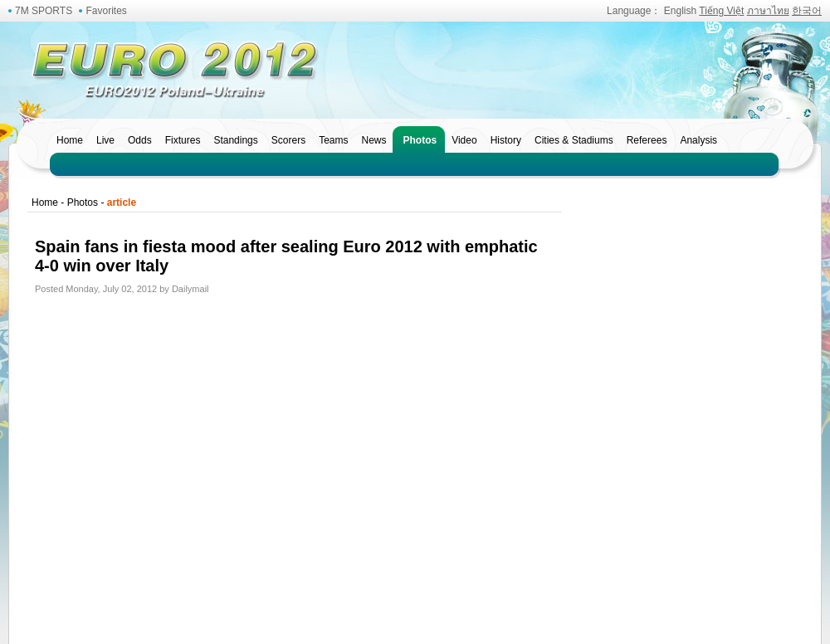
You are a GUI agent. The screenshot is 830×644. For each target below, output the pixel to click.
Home (70, 140)
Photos (420, 140)
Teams (333, 140)
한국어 (807, 11)
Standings (235, 140)
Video (464, 140)
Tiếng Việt (721, 11)
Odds (140, 140)
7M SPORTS (44, 11)
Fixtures (183, 140)
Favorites (106, 11)
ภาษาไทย (768, 11)
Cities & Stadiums (574, 140)
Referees (647, 140)
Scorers (288, 140)
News (373, 140)
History (506, 140)
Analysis (698, 140)
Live (105, 140)
